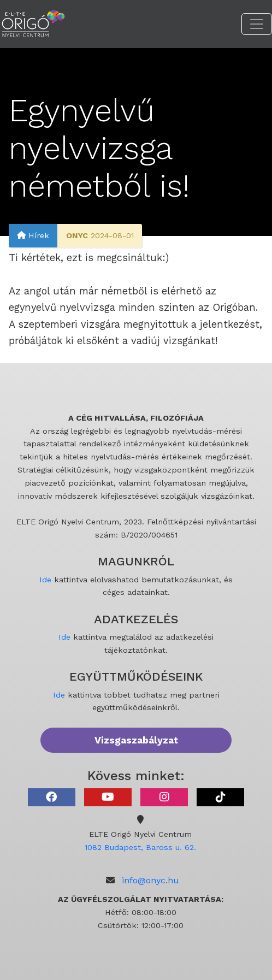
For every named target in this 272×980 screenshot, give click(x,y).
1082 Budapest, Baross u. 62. (140, 847)
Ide (45, 580)
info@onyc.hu (150, 880)
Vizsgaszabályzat (136, 740)
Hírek (33, 235)
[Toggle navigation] (257, 24)
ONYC (77, 235)
